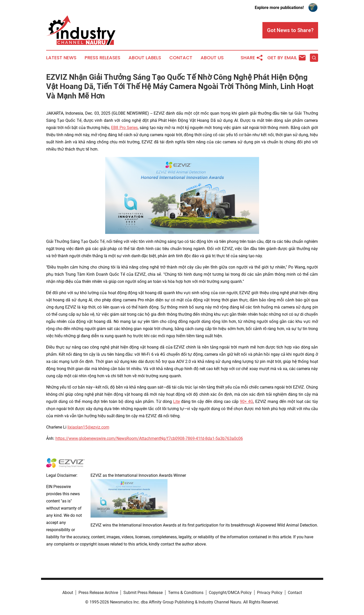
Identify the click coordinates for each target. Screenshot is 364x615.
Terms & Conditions (186, 593)
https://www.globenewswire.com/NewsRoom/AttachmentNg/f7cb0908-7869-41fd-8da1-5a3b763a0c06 (149, 438)
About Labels (145, 58)
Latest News (61, 58)
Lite (176, 401)
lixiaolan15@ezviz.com (88, 427)
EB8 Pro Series (124, 128)
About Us (212, 58)
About (68, 593)
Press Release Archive (98, 593)
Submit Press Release (143, 593)
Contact (181, 58)
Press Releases (102, 58)
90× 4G (247, 401)
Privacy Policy (270, 593)
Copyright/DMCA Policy (230, 593)
